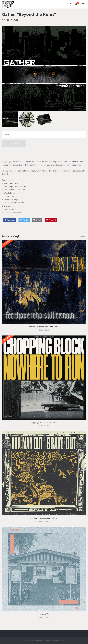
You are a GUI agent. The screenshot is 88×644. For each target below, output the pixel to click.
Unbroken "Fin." (44, 614)
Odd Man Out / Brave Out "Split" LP (44, 518)
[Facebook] (10, 220)
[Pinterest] (51, 220)
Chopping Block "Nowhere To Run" (44, 423)
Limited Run (59, 641)
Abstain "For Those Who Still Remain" (44, 327)
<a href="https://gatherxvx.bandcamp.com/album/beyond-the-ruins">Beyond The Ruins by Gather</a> (44, 153)
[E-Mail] (37, 220)
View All (83, 237)
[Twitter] (24, 220)
